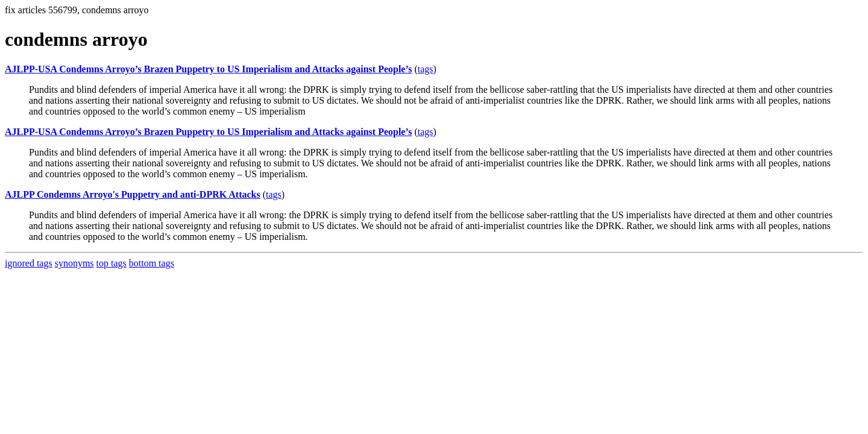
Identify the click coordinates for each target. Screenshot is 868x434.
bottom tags (152, 263)
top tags (112, 263)
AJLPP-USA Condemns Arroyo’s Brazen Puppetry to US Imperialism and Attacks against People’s (208, 69)
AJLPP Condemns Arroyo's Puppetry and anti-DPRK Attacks (133, 194)
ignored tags (29, 263)
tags (426, 69)
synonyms (74, 263)
